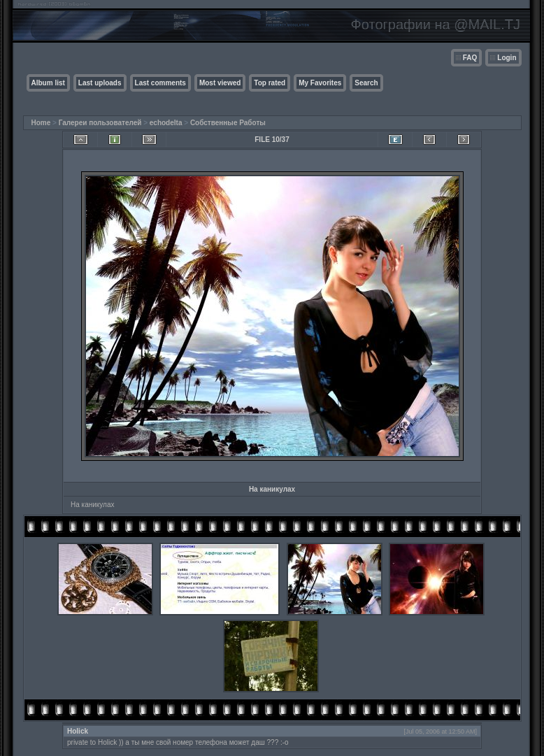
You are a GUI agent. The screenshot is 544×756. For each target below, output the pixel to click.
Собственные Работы (228, 123)
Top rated (270, 83)
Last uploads (100, 83)
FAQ (470, 58)
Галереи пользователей (100, 123)
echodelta (166, 123)
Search (366, 83)
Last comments (160, 83)
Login (507, 58)
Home (41, 123)
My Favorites (320, 83)
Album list (48, 83)
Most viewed (220, 83)
